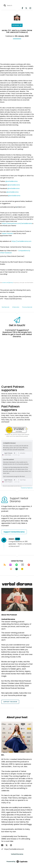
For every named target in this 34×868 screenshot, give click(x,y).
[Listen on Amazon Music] (23, 565)
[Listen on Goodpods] (22, 569)
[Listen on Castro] (17, 569)
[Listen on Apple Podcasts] (10, 565)
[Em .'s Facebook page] (3, 845)
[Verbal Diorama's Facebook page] (22, 8)
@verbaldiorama (11, 181)
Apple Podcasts (7, 233)
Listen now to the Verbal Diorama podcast (17, 436)
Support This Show (10, 702)
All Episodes (16, 307)
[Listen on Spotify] (17, 565)
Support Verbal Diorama (14, 532)
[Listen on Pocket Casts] (29, 565)
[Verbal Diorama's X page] (26, 8)
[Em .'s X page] (8, 845)
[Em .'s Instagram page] (12, 845)
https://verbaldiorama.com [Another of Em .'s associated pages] (13, 849)
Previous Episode (27, 307)
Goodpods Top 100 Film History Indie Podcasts (17, 434)
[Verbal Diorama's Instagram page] (30, 8)
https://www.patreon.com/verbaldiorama (17, 223)
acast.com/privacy (8, 283)
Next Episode (6, 307)
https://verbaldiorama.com (21, 241)
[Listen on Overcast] (11, 569)
